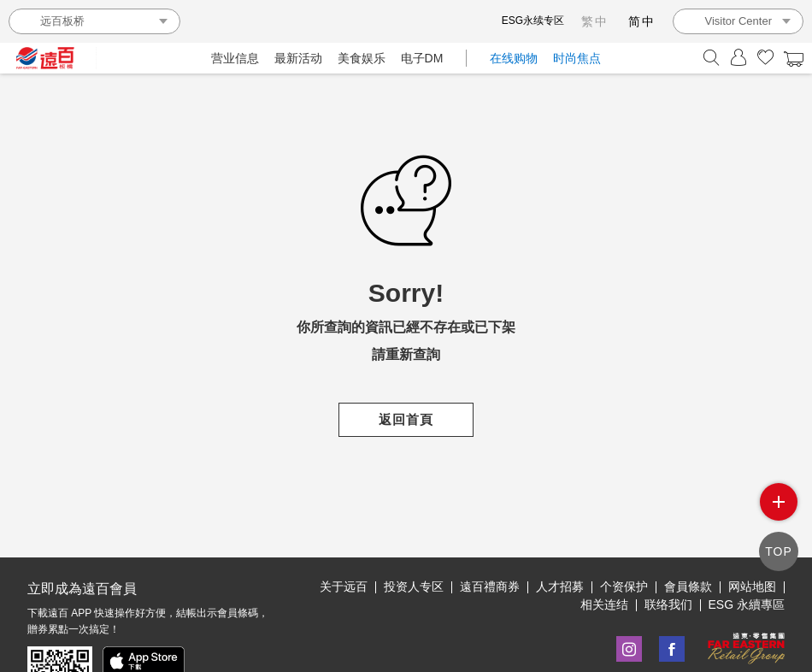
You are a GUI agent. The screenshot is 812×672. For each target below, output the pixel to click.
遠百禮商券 (490, 587)
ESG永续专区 (533, 21)
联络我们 (668, 604)
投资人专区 (414, 587)
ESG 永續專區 (747, 604)
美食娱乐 (362, 58)
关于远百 (344, 587)
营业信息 (235, 58)
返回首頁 (406, 419)
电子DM (422, 58)
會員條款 (688, 587)
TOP (779, 551)
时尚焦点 (577, 58)
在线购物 (514, 58)
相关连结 (604, 604)
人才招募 (560, 587)
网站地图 (752, 587)
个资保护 (624, 587)
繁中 (595, 21)
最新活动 (298, 58)
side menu (779, 502)
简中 (642, 21)
